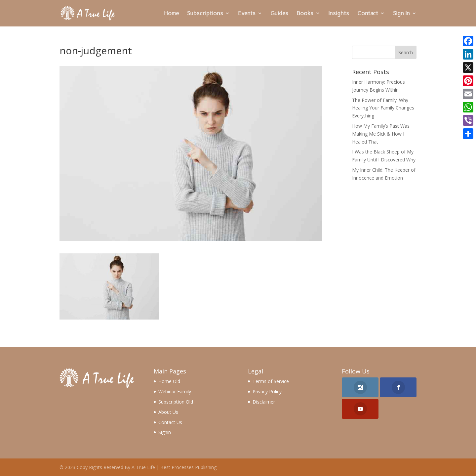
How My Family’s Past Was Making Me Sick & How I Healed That (381, 134)
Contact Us (170, 422)
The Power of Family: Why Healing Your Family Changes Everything (383, 108)
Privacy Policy (267, 391)
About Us (168, 412)
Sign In (401, 14)
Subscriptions (205, 14)
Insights (339, 14)
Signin (165, 432)
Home (171, 14)
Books (305, 14)
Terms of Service (271, 381)
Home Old (169, 381)
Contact (368, 14)
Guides (279, 14)
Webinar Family (175, 391)
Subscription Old (176, 402)
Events (247, 14)
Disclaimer (264, 402)
